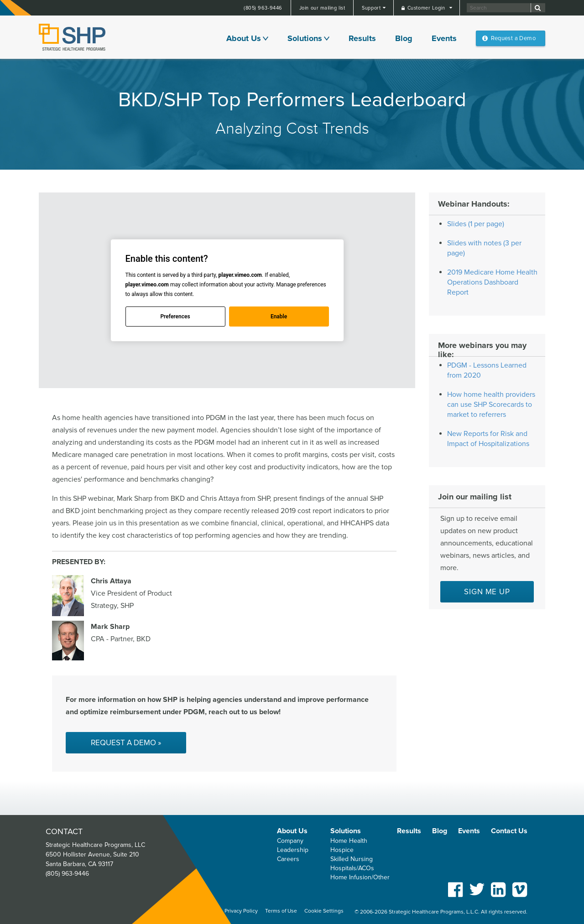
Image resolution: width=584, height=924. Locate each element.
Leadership (293, 850)
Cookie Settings (324, 911)
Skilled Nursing (352, 859)
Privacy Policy (241, 911)
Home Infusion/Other (360, 877)
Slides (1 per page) (476, 224)
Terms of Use (281, 911)
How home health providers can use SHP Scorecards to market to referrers (491, 405)
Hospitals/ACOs (352, 868)
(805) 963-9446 (263, 8)
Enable (279, 317)
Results (362, 38)
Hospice (342, 850)
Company (290, 841)
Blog (404, 38)
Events (444, 38)
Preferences (175, 317)
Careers (288, 859)
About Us (244, 38)
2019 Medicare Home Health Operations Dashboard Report (492, 282)
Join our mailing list (322, 8)
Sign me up (487, 592)
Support (372, 8)
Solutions (305, 38)
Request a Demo (513, 38)
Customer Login (427, 8)
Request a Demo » (126, 743)
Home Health (349, 841)
